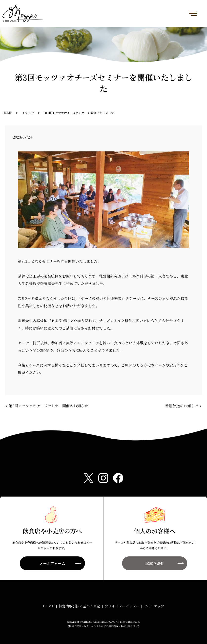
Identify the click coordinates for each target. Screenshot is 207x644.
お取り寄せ (155, 563)
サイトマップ (154, 606)
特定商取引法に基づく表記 (79, 606)
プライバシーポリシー (122, 606)
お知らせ (28, 113)
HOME (7, 113)
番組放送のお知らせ (182, 406)
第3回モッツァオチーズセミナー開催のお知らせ (48, 406)
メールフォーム (52, 563)
